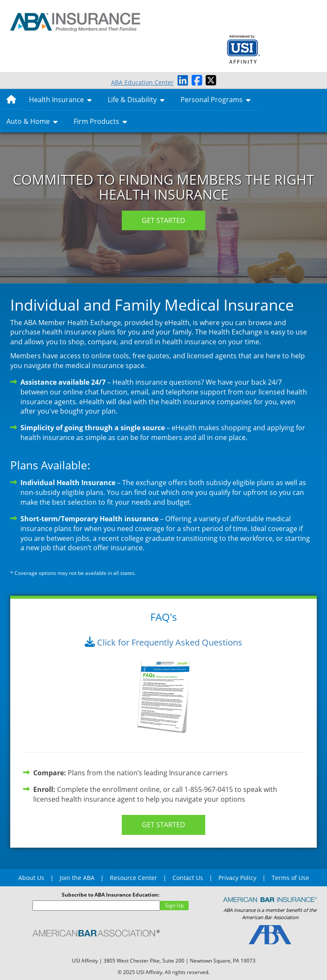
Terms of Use (290, 878)
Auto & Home (32, 121)
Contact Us (188, 878)
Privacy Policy (237, 878)
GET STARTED (163, 220)
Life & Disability (136, 100)
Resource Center (133, 878)
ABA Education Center (142, 82)
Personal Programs (215, 100)
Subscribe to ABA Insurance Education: (110, 895)
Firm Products (100, 121)
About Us (31, 878)
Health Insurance (60, 100)
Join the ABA (77, 878)
